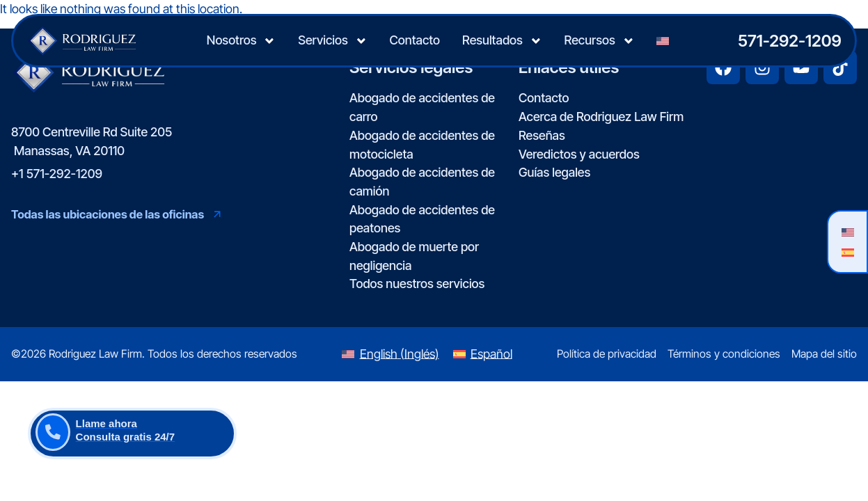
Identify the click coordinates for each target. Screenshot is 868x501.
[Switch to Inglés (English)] (390, 354)
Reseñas (542, 135)
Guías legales (554, 172)
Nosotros (241, 41)
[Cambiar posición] (793, 56)
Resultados (502, 41)
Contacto (415, 40)
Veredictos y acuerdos (579, 154)
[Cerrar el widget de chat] (822, 56)
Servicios (332, 41)
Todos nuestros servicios (417, 284)
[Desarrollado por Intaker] (750, 472)
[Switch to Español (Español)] (483, 354)
